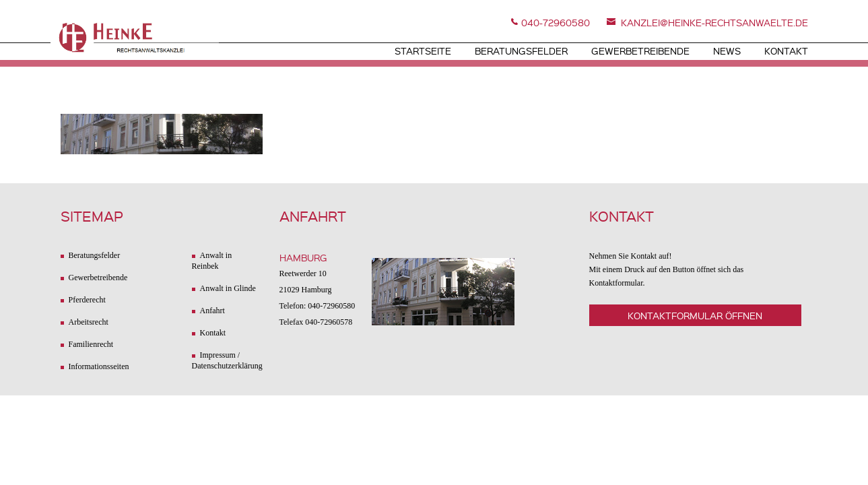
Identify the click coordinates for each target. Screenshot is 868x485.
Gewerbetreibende (640, 51)
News (727, 51)
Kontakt (786, 51)
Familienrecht (91, 344)
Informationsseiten (99, 366)
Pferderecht (87, 300)
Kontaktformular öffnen (695, 315)
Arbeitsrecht (89, 322)
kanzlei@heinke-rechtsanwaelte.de (714, 22)
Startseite (423, 51)
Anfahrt (212, 311)
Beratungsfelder (521, 51)
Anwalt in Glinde (228, 288)
